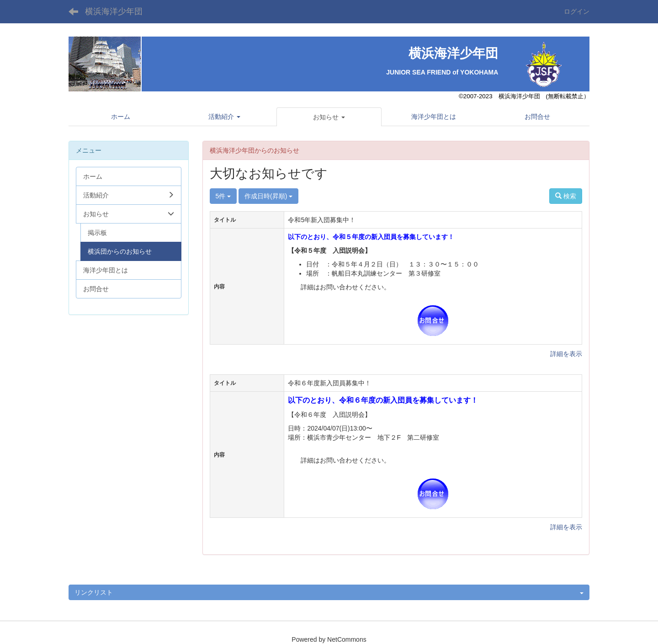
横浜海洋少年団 (114, 11)
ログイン (577, 11)
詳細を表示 (566, 354)
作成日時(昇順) (268, 196)
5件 (223, 196)
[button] (329, 117)
